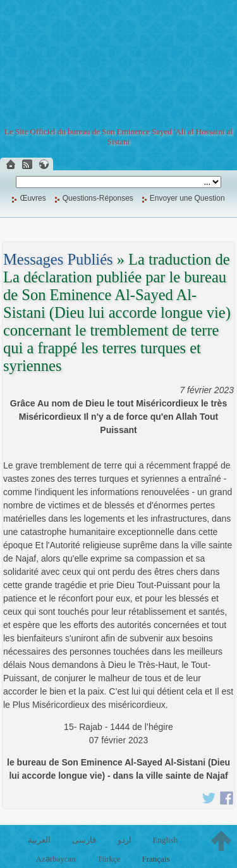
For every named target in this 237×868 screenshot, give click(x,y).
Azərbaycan (56, 859)
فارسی (84, 840)
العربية (39, 840)
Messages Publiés (58, 259)
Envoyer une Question (187, 198)
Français (155, 859)
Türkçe (109, 859)
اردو (125, 840)
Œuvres (33, 198)
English (165, 840)
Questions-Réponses (98, 198)
